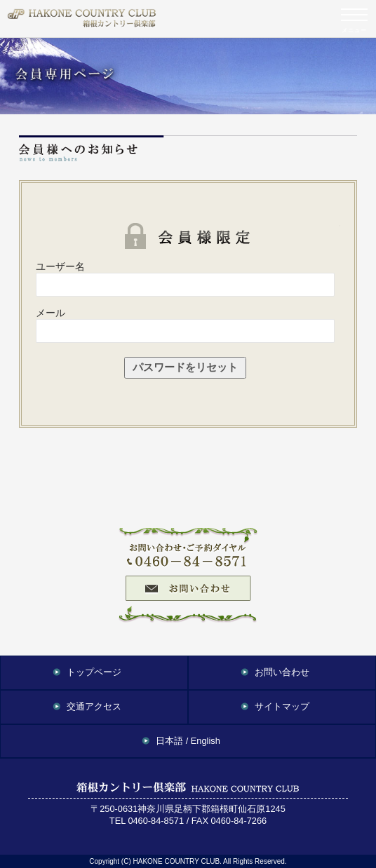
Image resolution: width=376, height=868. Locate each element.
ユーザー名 (60, 266)
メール (51, 313)
